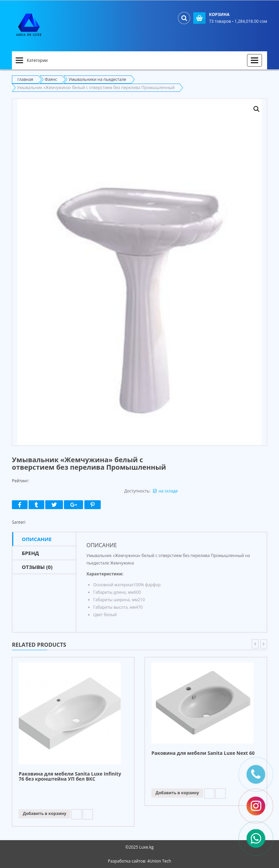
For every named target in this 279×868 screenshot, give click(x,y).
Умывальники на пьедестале (97, 79)
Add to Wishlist (77, 814)
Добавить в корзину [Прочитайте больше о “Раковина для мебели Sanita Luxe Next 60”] (177, 793)
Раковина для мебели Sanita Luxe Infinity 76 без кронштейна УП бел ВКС (70, 777)
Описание (37, 539)
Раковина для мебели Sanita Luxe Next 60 (203, 753)
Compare (88, 814)
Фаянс (51, 79)
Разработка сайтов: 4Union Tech (139, 861)
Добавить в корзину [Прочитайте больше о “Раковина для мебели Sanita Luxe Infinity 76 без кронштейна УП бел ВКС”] (45, 813)
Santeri (19, 522)
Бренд (30, 553)
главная (25, 79)
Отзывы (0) (37, 567)
